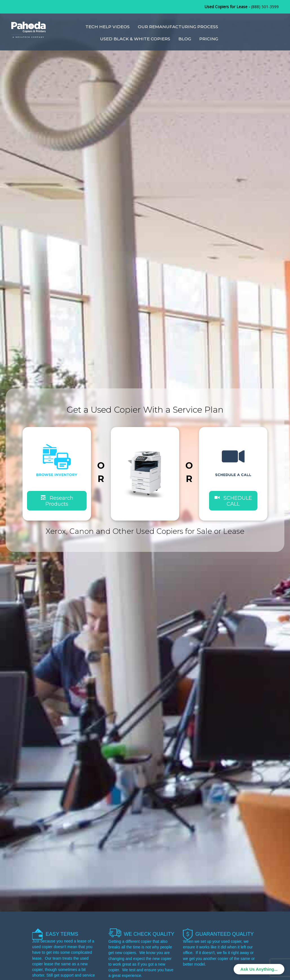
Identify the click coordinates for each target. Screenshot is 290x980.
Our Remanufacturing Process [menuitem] (178, 27)
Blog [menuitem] (185, 39)
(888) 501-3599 (265, 7)
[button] (233, 501)
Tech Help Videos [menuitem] (108, 27)
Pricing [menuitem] (209, 39)
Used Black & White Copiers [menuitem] (135, 39)
